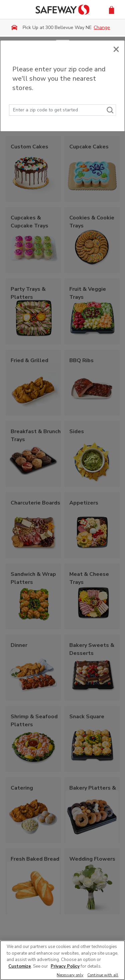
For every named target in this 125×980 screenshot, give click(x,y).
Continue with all (103, 975)
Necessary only (70, 975)
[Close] (116, 49)
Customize (20, 966)
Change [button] (102, 28)
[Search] (110, 110)
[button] (111, 10)
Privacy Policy (65, 966)
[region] (62, 960)
